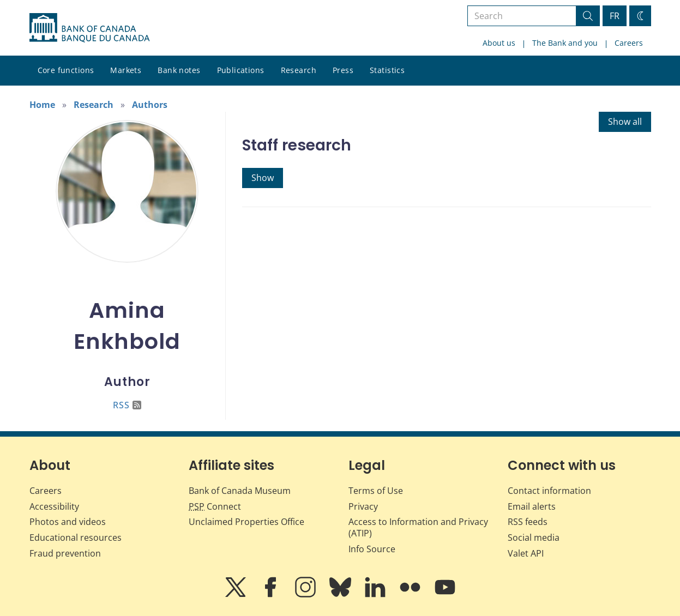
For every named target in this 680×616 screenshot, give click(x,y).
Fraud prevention (65, 553)
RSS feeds (528, 522)
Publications (241, 70)
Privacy (363, 506)
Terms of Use (376, 491)
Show (263, 178)
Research (299, 70)
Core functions (66, 70)
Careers (629, 43)
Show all (625, 122)
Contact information (549, 491)
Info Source (372, 549)
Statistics (387, 70)
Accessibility (54, 506)
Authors (150, 105)
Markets (126, 70)
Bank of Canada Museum (240, 491)
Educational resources (76, 538)
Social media (534, 538)
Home (42, 105)
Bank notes (179, 70)
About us (499, 43)
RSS (127, 405)
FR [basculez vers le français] (615, 16)
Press (343, 70)
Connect (215, 506)
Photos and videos (68, 522)
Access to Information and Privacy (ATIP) (418, 527)
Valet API (526, 553)
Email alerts (532, 506)
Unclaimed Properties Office (246, 522)
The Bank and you (565, 43)
